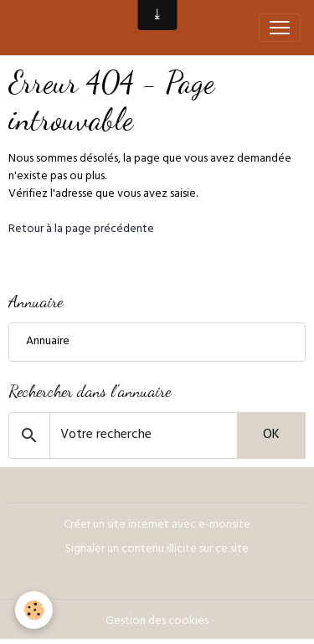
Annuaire (48, 342)
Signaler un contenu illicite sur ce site (157, 550)
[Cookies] (34, 610)
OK (271, 435)
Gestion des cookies (157, 622)
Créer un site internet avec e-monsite (157, 526)
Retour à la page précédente (81, 230)
